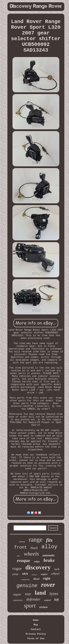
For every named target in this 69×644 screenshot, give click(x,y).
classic (34, 575)
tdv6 (25, 574)
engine (44, 574)
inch (57, 569)
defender (33, 599)
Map (36, 625)
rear (28, 594)
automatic (49, 555)
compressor (25, 579)
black (34, 548)
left (56, 600)
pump (15, 574)
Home (36, 620)
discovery (38, 567)
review (44, 607)
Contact (36, 629)
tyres (54, 594)
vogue (17, 568)
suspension (18, 600)
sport (30, 606)
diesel (36, 579)
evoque (24, 560)
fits (49, 540)
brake (49, 560)
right (47, 578)
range (36, 540)
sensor (22, 542)
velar (37, 561)
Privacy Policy (36, 634)
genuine (27, 586)
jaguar (17, 594)
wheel (55, 574)
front (21, 548)
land (40, 593)
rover (48, 585)
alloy (49, 547)
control (47, 600)
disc (19, 556)
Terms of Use (36, 639)
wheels (31, 554)
